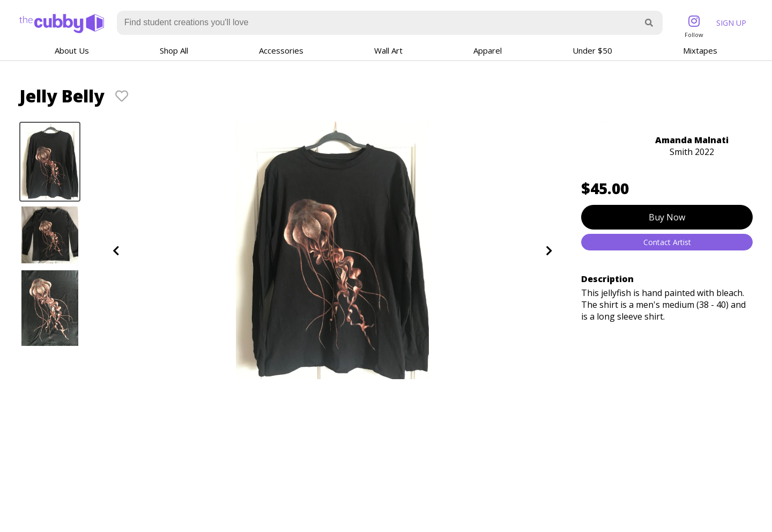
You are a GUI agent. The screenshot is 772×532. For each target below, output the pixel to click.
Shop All (174, 50)
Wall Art (388, 50)
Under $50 (592, 50)
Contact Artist (667, 242)
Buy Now (667, 217)
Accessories (281, 50)
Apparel (488, 50)
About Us (72, 50)
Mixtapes (700, 50)
